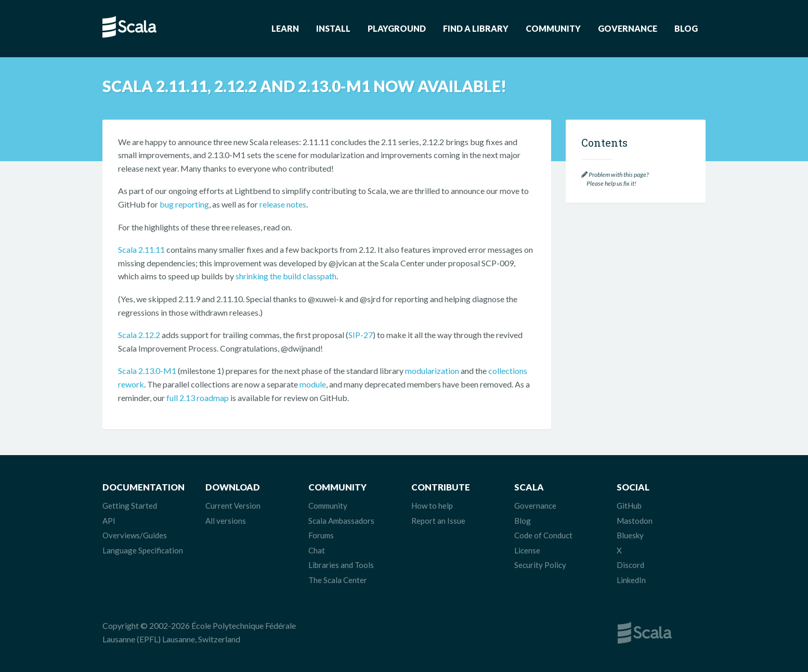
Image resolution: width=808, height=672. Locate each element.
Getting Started (130, 506)
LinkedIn (631, 580)
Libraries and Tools (341, 565)
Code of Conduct (543, 535)
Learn (285, 28)
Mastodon (635, 521)
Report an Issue (438, 521)
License (527, 550)
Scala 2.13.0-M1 (147, 371)
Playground (397, 28)
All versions (226, 521)
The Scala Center (338, 580)
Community (553, 28)
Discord (630, 565)
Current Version (233, 506)
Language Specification (143, 550)
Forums (321, 535)
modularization (432, 371)
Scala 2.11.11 (141, 249)
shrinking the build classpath (286, 276)
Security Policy (540, 565)
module (313, 384)
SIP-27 (361, 335)
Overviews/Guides (135, 535)
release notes (283, 204)
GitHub (629, 506)
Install (333, 28)
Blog (686, 28)
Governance (628, 28)
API (109, 521)
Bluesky (630, 535)
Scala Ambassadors (341, 521)
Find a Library (476, 28)
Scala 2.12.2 (139, 335)
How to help (432, 506)
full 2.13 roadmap (198, 398)
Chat (317, 550)
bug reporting (184, 204)
